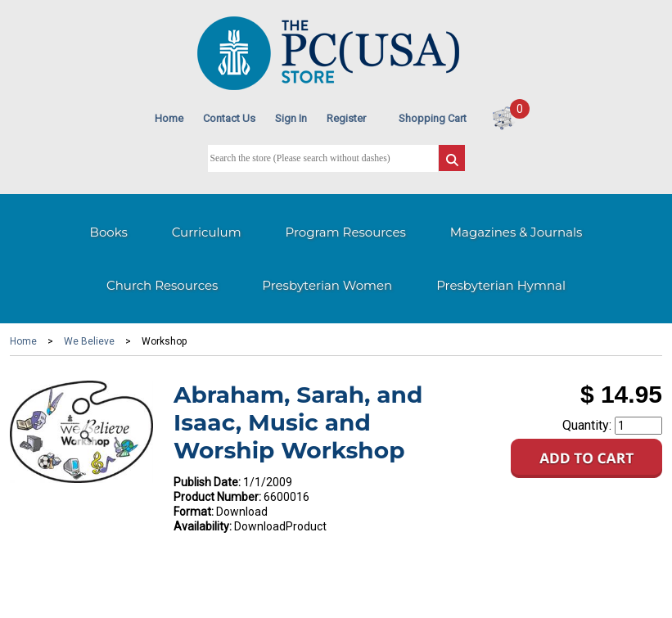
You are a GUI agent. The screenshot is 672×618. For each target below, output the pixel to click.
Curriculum (207, 232)
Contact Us (229, 118)
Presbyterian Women (327, 285)
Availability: (203, 526)
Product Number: (217, 497)
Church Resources (162, 285)
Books (109, 232)
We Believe (89, 341)
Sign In (291, 118)
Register (346, 118)
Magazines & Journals (516, 232)
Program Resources (346, 232)
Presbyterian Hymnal (501, 285)
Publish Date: (207, 482)
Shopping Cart (433, 118)
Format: (194, 512)
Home (169, 118)
